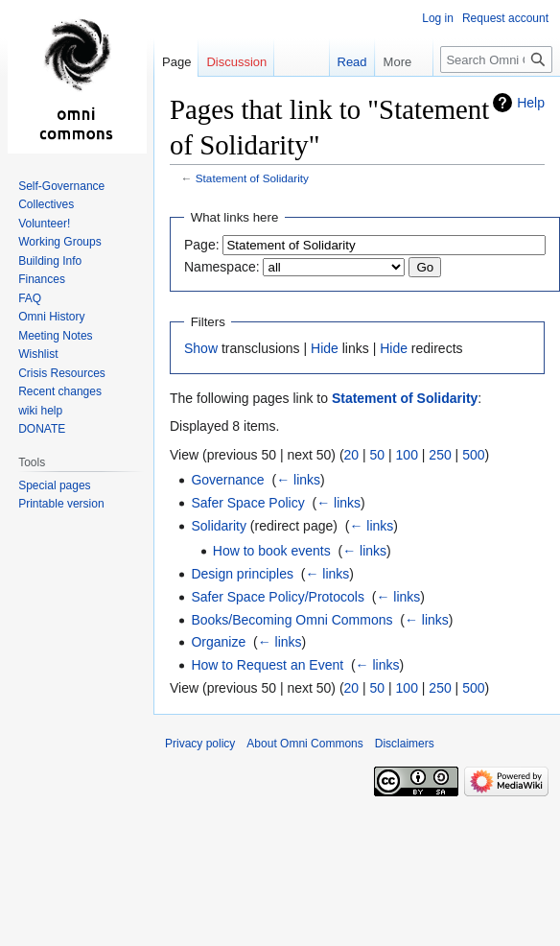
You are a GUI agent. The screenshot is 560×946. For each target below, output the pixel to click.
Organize (218, 642)
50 (378, 455)
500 (473, 455)
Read (343, 62)
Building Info (50, 261)
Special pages (54, 485)
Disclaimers (405, 744)
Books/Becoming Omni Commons (292, 620)
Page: (202, 245)
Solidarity (219, 526)
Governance (227, 480)
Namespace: (222, 267)
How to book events (272, 551)
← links (298, 480)
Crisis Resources (62, 373)
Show (201, 348)
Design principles (242, 574)
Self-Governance (61, 186)
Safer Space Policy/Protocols (278, 597)
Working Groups (59, 242)
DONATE (42, 429)
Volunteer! (44, 224)
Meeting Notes (55, 336)
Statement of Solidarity (252, 178)
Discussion (236, 62)
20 (352, 455)
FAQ (30, 298)
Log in (438, 18)
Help (531, 103)
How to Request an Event (267, 665)
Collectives (46, 204)
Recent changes (60, 391)
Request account (505, 18)
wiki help (40, 411)
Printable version (61, 504)
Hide (325, 348)
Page (176, 62)
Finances (42, 279)
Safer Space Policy (247, 503)
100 (407, 455)
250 (440, 455)
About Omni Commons (304, 744)
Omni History (51, 317)
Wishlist (38, 354)
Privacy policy (200, 744)
